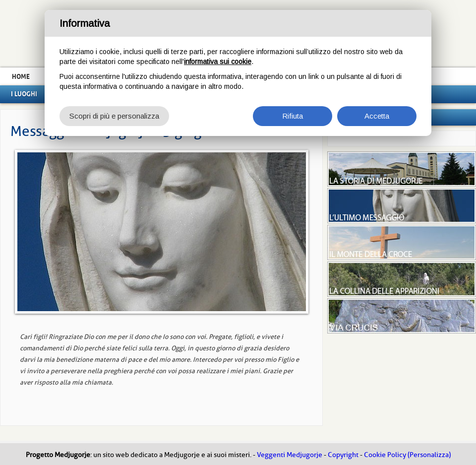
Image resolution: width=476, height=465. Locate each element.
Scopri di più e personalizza (114, 116)
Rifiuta (293, 116)
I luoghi (24, 94)
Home (21, 76)
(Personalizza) (429, 455)
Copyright (343, 455)
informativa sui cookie (218, 62)
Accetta (377, 116)
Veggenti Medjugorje (290, 455)
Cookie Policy (385, 455)
